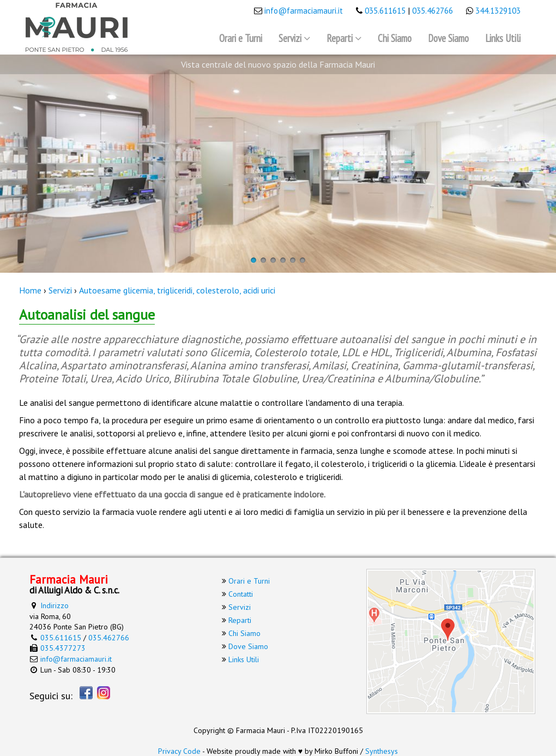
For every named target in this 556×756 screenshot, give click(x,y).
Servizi (290, 38)
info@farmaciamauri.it (304, 11)
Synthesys (382, 751)
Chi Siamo (395, 38)
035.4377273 (63, 648)
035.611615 (385, 11)
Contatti (241, 594)
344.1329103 (498, 11)
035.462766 (433, 11)
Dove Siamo (448, 38)
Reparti (340, 38)
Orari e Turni (241, 38)
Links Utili (503, 38)
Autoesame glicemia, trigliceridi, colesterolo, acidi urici (177, 290)
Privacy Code (179, 751)
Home (30, 290)
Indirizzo (55, 605)
